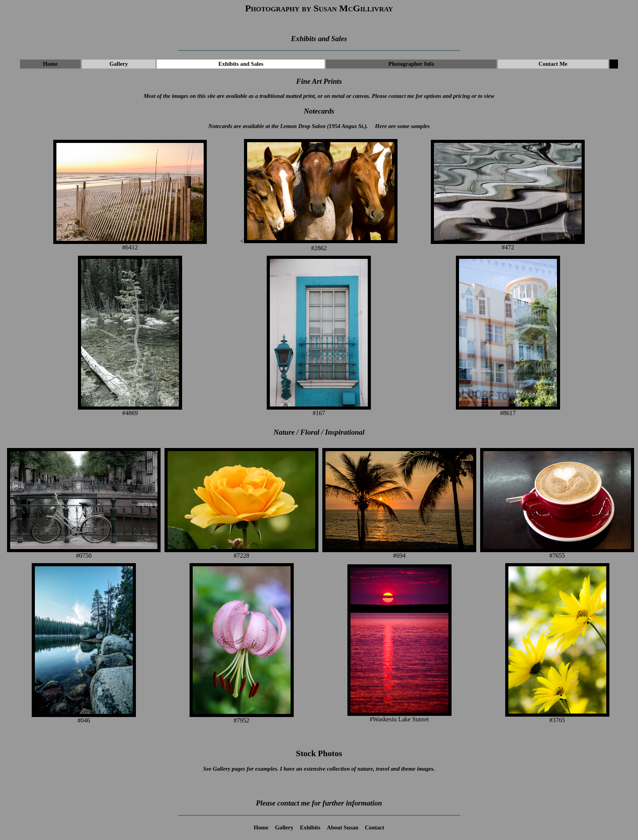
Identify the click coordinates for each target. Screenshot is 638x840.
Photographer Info (411, 64)
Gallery (118, 64)
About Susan (343, 827)
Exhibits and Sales (241, 64)
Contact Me (553, 64)
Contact (375, 827)
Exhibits (310, 827)
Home (50, 64)
